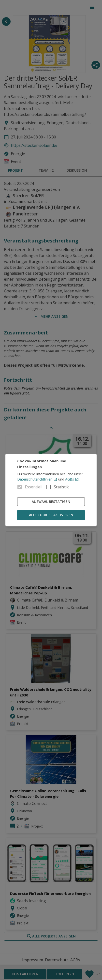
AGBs (72, 479)
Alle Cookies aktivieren (51, 515)
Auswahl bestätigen (51, 502)
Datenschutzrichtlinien (37, 479)
